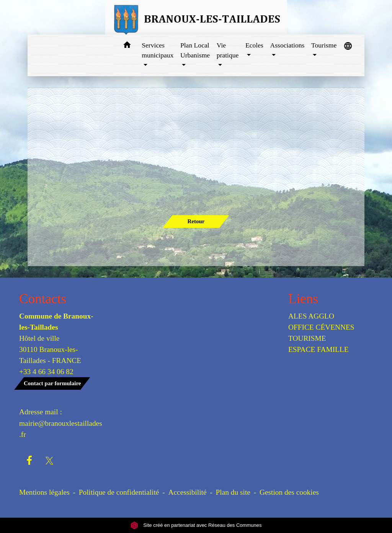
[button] (127, 46)
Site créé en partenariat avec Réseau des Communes (196, 525)
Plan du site (233, 492)
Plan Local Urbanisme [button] (195, 50)
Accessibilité (188, 492)
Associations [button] (287, 45)
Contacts (43, 299)
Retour (196, 221)
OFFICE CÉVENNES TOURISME (321, 333)
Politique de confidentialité (119, 492)
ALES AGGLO (311, 316)
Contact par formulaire (52, 383)
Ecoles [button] (254, 45)
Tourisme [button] (324, 45)
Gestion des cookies (289, 492)
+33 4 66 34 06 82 (46, 372)
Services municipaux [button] (158, 50)
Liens (303, 299)
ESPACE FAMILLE (318, 349)
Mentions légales (44, 492)
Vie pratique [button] (228, 50)
